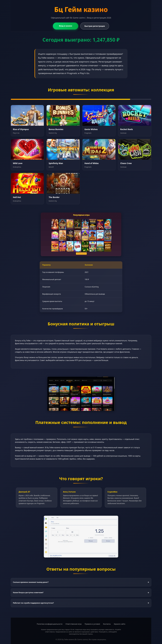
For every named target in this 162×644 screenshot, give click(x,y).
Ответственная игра (74, 624)
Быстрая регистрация (93, 26)
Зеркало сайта (119, 624)
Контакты (107, 624)
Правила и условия (92, 624)
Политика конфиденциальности (50, 624)
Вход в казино (65, 26)
